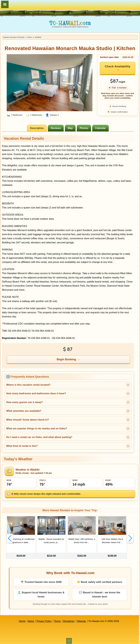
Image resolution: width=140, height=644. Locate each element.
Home (22, 619)
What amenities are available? (24, 411)
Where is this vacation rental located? (28, 385)
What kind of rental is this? (22, 446)
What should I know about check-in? (28, 420)
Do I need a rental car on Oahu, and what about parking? (39, 437)
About (31, 619)
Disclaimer (69, 619)
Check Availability (118, 66)
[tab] (37, 128)
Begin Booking (66, 359)
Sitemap (81, 619)
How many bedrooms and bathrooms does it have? (36, 393)
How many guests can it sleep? (24, 402)
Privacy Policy (44, 619)
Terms (57, 619)
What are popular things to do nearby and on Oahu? (37, 428)
